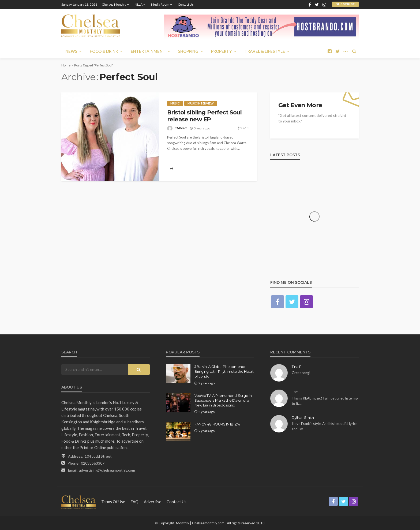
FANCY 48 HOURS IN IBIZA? (217, 424)
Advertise (153, 502)
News (71, 51)
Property (222, 51)
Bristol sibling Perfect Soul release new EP (204, 116)
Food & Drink (104, 51)
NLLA (139, 4)
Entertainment (148, 51)
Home (66, 65)
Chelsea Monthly (114, 4)
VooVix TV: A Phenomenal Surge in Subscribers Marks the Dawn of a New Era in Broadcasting (223, 400)
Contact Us (186, 4)
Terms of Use (113, 502)
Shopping (188, 51)
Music (175, 103)
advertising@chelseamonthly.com (107, 470)
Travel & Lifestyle (265, 51)
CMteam (181, 128)
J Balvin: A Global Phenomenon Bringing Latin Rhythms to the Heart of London (224, 371)
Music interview (201, 103)
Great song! (301, 373)
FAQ (134, 502)
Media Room (160, 4)
